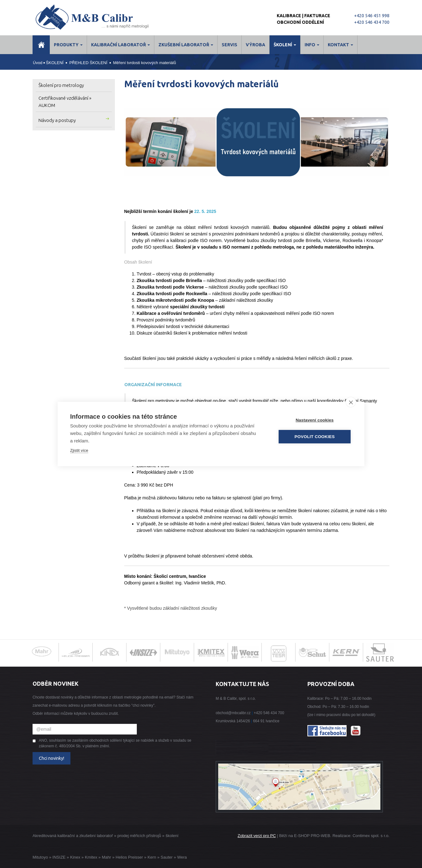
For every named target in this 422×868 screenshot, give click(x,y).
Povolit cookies (315, 437)
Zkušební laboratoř (186, 45)
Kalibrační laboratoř (121, 45)
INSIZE (59, 857)
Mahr (106, 857)
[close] (351, 402)
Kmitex (91, 857)
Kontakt (340, 45)
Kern (152, 857)
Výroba (255, 45)
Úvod (38, 63)
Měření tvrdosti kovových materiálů (144, 63)
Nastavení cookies (314, 420)
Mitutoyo (40, 857)
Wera (182, 857)
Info (312, 45)
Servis (229, 45)
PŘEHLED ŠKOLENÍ (88, 63)
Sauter (167, 857)
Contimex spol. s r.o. (371, 836)
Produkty (68, 45)
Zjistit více (79, 450)
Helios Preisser (129, 857)
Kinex (75, 857)
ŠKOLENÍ (285, 45)
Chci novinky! (51, 758)
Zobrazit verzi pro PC (257, 836)
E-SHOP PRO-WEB (312, 836)
